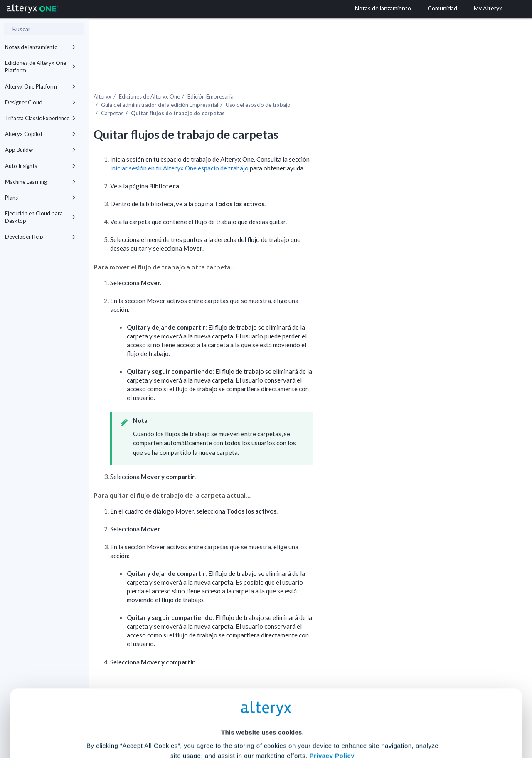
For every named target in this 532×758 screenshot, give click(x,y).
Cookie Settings (262, 697)
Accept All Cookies (203, 721)
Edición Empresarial (280, 79)
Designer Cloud (40, 102)
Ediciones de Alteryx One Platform (40, 67)
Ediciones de (218, 79)
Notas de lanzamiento (40, 47)
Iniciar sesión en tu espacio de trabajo (248, 151)
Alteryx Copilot (40, 134)
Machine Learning (40, 182)
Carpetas (181, 95)
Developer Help (40, 237)
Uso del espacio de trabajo (327, 87)
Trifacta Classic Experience (40, 118)
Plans (40, 198)
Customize (330, 721)
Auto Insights (40, 166)
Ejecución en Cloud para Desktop (40, 217)
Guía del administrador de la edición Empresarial (229, 87)
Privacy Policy (332, 674)
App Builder (40, 150)
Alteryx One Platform (40, 86)
